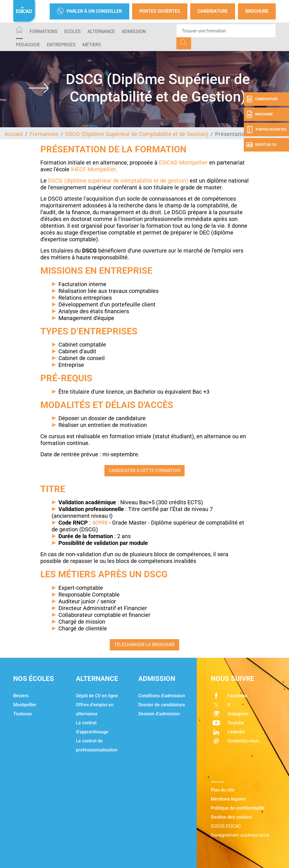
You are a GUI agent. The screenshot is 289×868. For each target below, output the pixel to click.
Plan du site (223, 790)
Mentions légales (228, 799)
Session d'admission (159, 714)
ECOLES (73, 31)
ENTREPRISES (61, 45)
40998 (100, 523)
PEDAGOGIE (28, 45)
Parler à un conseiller (89, 11)
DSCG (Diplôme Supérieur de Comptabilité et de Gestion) (137, 134)
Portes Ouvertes (160, 11)
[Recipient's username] (226, 31)
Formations (44, 31)
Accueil (14, 134)
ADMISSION (134, 31)
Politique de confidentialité (238, 808)
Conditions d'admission (162, 696)
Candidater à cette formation (144, 471)
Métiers (92, 45)
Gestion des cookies (231, 817)
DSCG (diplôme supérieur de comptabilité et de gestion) (118, 181)
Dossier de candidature (162, 705)
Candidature (213, 11)
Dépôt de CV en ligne (97, 696)
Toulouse (23, 714)
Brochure (257, 11)
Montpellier (25, 705)
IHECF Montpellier (93, 169)
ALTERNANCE (101, 31)
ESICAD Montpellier (183, 163)
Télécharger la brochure (144, 645)
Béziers (21, 696)
